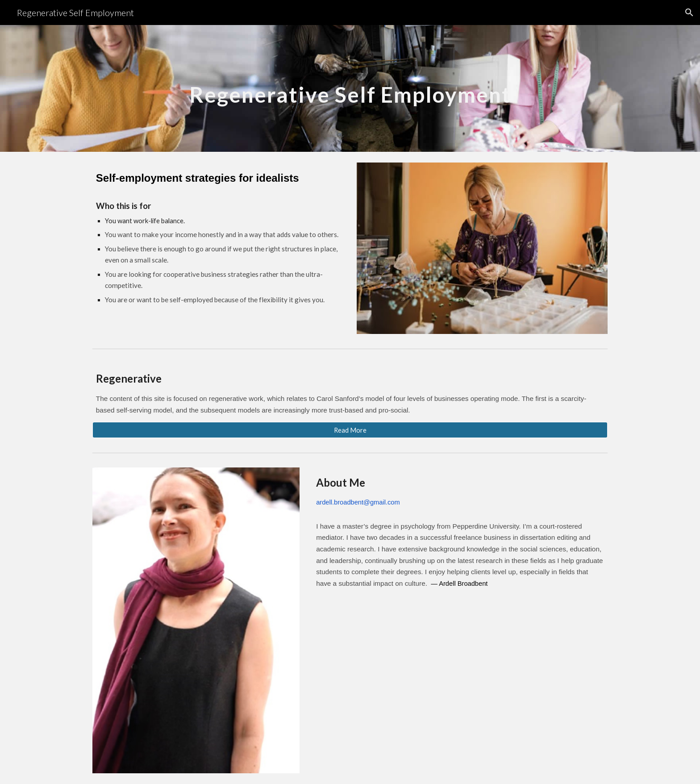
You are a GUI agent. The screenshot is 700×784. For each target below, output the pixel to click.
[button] (689, 13)
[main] (350, 88)
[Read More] (350, 430)
